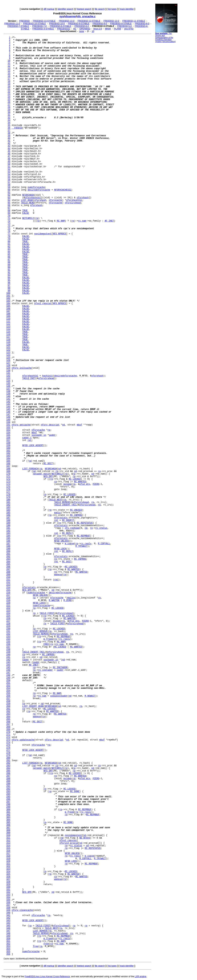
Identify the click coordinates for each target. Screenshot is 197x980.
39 (9, 136)
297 (8, 802)
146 (8, 412)
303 (8, 817)
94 (9, 278)
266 (8, 722)
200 (8, 551)
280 (8, 758)
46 (9, 154)
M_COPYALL (104, 544)
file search (100, 9)
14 (9, 71)
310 (8, 835)
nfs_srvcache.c (86, 16)
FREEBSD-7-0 (39, 26)
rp (37, 218)
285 (8, 771)
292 (8, 789)
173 (8, 482)
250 (8, 681)
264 (8, 717)
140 (8, 396)
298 (8, 804)
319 (8, 859)
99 (9, 291)
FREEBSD (24, 21)
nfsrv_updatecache (23, 740)
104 (8, 304)
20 (9, 87)
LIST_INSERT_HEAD (33, 706)
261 (8, 709)
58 (9, 185)
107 (8, 311)
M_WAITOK (54, 600)
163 (8, 456)
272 (8, 737)
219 (8, 600)
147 (8, 415)
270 (8, 732)
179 (8, 497)
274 (8, 742)
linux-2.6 (97, 29)
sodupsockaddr (59, 696)
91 (9, 270)
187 (8, 518)
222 (8, 608)
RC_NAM (61, 221)
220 (8, 603)
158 (8, 443)
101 (8, 296)
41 (9, 141)
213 (8, 585)
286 (8, 773)
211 (8, 580)
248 (8, 675)
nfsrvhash (83, 198)
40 (9, 138)
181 (8, 502)
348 (8, 934)
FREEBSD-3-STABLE (43, 29)
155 (8, 435)
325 (8, 874)
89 (9, 265)
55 (9, 177)
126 (8, 360)
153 (8, 430)
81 (9, 244)
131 (8, 373)
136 (8, 386)
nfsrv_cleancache (22, 910)
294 (8, 794)
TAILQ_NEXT (56, 500)
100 (8, 293)
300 (8, 810)
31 (9, 115)
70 (9, 216)
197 (8, 544)
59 (9, 187)
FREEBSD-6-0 (82, 26)
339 (8, 910)
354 (8, 949)
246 (8, 670)
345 (8, 926)
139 (8, 394)
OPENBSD (85, 29)
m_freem (48, 639)
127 (8, 363)
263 (8, 714)
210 (8, 577)
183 (8, 508)
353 (8, 946)
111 (8, 322)
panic (58, 513)
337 (8, 905)
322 (8, 866)
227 (8, 621)
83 (9, 249)
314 (8, 846)
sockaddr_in (39, 435)
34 (9, 123)
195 (8, 539)
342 (8, 918)
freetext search (84, 9)
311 (8, 838)
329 (8, 884)
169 (8, 471)
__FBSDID (17, 128)
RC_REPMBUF (83, 536)
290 (8, 784)
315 (8, 848)
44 (9, 149)
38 (9, 133)
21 (9, 89)
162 (8, 453)
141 (8, 399)
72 (9, 221)
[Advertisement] (166, 101)
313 (8, 843)
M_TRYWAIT (81, 546)
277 (8, 750)
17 (9, 79)
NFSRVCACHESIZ (63, 190)
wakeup (58, 575)
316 (8, 851)
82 (9, 247)
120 (8, 345)
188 (8, 520)
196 (8, 541)
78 (9, 236)
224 (8, 613)
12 (9, 66)
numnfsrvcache (36, 187)
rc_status (101, 528)
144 (8, 407)
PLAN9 (117, 29)
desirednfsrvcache (39, 190)
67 (9, 208)
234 (8, 639)
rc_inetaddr (45, 670)
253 (8, 688)
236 (8, 644)
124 (8, 355)
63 (9, 198)
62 (9, 195)
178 (8, 495)
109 (8, 316)
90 (9, 267)
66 (9, 205)
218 (8, 598)
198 (8, 546)
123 (8, 353)
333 (8, 895)
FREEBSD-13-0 (67, 21)
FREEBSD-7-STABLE (18, 26)
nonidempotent (43, 234)
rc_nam (82, 221)
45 (9, 151)
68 (9, 211)
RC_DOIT (48, 464)
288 (8, 779)
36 (9, 128)
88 (9, 262)
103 (8, 301)
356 (8, 954)
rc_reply (86, 544)
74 (9, 226)
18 (9, 82)
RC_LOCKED (75, 479)
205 (8, 564)
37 (9, 131)
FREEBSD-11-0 (12, 24)
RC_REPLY (68, 533)
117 (8, 337)
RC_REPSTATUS (85, 523)
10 (93, 31)
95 (9, 280)
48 (9, 159)
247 (8, 673)
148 (8, 417)
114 (8, 329)
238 (8, 650)
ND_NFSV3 (85, 838)
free (46, 944)
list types (112, 9)
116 (8, 335)
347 (8, 931)
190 (8, 526)
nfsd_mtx (85, 484)
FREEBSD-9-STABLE (79, 24)
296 (8, 799)
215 (8, 590)
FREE (46, 644)
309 (8, 833)
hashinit (48, 376)
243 (8, 662)
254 (8, 691)
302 (8, 815)
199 (8, 549)
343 (8, 921)
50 (9, 164)
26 (9, 102)
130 (8, 371)
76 (9, 231)
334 (8, 897)
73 (9, 224)
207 (8, 569)
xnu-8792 (129, 29)
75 (9, 229)
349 (8, 936)
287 (8, 776)
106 (8, 309)
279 (8, 755)
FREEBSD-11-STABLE (134, 21)
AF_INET (109, 221)
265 (8, 719)
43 (9, 146)
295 (8, 797)
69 (9, 213)
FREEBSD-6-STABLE (61, 26)
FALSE (26, 213)
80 (9, 242)
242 (8, 660)
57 (9, 182)
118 (8, 340)
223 (8, 611)
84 (9, 252)
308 (8, 830)
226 (8, 619)
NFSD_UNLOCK (62, 541)
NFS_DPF (48, 477)
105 (8, 306)
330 (8, 887)
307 (8, 828)
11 (9, 63)
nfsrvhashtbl (33, 198)
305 (8, 823)
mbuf (79, 425)
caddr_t (27, 438)
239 (8, 652)
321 (8, 864)
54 (9, 174)
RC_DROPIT (68, 520)
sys (62, 16)
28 (9, 107)
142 (8, 402)
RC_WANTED (80, 482)
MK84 (108, 29)
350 (8, 939)
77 (9, 234)
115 (8, 332)
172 (8, 479)
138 (8, 391)
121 (8, 347)
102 (8, 298)
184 (8, 510)
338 (8, 908)
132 (8, 376)
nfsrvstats (61, 518)
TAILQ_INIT (29, 378)
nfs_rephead (72, 528)
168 (8, 469)
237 (8, 647)
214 (8, 588)
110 (8, 319)
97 (9, 285)
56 (9, 180)
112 (8, 324)
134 (8, 381)
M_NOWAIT (90, 696)
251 (8, 683)
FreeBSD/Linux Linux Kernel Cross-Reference (47, 976)
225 (8, 616)
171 (8, 477)
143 (8, 404)
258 (8, 701)
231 (8, 631)
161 (8, 451)
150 (8, 422)
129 (8, 368)
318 (8, 856)
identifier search (66, 9)
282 (8, 763)
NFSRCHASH (28, 195)
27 (9, 105)
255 (8, 693)
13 (9, 69)
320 (8, 861)
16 (9, 76)
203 (8, 559)
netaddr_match (42, 474)
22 (9, 92)
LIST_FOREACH (30, 469)
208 (8, 572)
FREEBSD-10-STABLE (35, 24)
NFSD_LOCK (60, 549)
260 (8, 706)
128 (8, 366)
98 (9, 288)
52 (9, 169)
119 (8, 342)
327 (8, 879)
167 (8, 466)
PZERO (96, 484)
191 (8, 528)
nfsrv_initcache (22, 368)
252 (8, 686)
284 (8, 768)
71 (9, 218)
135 (8, 384)
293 (8, 792)
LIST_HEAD (27, 200)
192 (8, 531)
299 (8, 807)
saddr (52, 435)
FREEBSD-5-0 (125, 26)
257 (8, 699)
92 (9, 273)
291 (8, 786)
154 (8, 433)
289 (8, 781)
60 (9, 190)
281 (8, 761)
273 (8, 740)
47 (9, 156)
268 (8, 727)
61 (9, 193)
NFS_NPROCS (59, 234)
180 (8, 500)
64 (9, 200)
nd (63, 425)
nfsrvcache (56, 200)
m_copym (69, 544)
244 (8, 665)
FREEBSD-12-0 (111, 21)
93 (9, 275)
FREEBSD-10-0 (57, 24)
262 (8, 711)
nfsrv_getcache (21, 425)
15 (9, 74)
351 (8, 941)
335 (8, 900)
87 (9, 260)
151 (8, 425)
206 (8, 567)
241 (8, 657)
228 (8, 624)
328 (8, 882)
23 (9, 94)
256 (8, 696)
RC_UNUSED (76, 510)
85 (9, 254)
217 (8, 595)
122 (8, 350)
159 (8, 446)
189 (8, 523)
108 (8, 314)
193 (8, 533)
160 (8, 448)
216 (8, 593)
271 (8, 735)
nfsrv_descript (50, 425)
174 (8, 484)
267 (8, 724)
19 (9, 84)
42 (9, 143)
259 (8, 704)
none (82, 31)
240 (8, 655)
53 (9, 172)
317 (8, 853)
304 (8, 820)
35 (9, 125)
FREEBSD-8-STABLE (121, 24)
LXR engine (140, 976)
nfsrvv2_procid (69, 843)
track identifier (127, 9)
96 (9, 283)
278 (8, 753)
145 (8, 409)
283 (8, 766)
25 (9, 100)
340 (8, 913)
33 (9, 120)
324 (8, 872)
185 (8, 513)
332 (8, 892)
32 (9, 118)
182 (8, 505)
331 (8, 890)
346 (8, 928)
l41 (75, 29)
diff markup (49, 9)
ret (30, 440)
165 (8, 461)
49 (9, 162)
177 (8, 492)
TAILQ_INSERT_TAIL (65, 505)
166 (8, 464)
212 (8, 582)
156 (8, 438)
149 (8, 420)
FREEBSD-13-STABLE (44, 21)
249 (8, 678)
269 (8, 730)
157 (8, 440)
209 (8, 575)
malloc (71, 598)
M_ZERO (67, 600)
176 (8, 489)
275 (8, 745)
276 (8, 748)
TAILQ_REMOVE (62, 502)
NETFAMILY (28, 218)
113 (8, 327)
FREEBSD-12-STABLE (89, 21)
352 (8, 944)
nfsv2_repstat (43, 304)
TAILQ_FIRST (47, 613)
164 (8, 458)
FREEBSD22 (64, 29)
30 (9, 112)
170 (8, 474)
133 (8, 378)
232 (8, 634)
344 (8, 923)
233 (8, 637)
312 (8, 841)
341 (8, 915)
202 (8, 557)
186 (8, 515)
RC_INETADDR (60, 668)
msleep (67, 484)
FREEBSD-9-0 (100, 24)
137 (8, 389)
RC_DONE (75, 792)
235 (8, 642)
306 (8, 825)
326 (8, 877)
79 (9, 239)
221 (8, 606)
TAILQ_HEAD (28, 203)
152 (8, 427)
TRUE (25, 211)
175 (8, 487)
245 (8, 668)
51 (9, 167)
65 (9, 203)
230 (8, 629)
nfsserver (70, 16)
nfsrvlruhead (73, 203)
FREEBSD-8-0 (142, 24)
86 (9, 257)
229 (8, 626)
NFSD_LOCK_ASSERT (33, 446)
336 (8, 903)
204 (8, 562)
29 (9, 110)
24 (9, 97)
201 (8, 554)
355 (8, 952)
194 (8, 536)
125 (8, 358)
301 (8, 812)
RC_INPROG (76, 515)
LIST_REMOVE (40, 631)
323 (8, 869)
